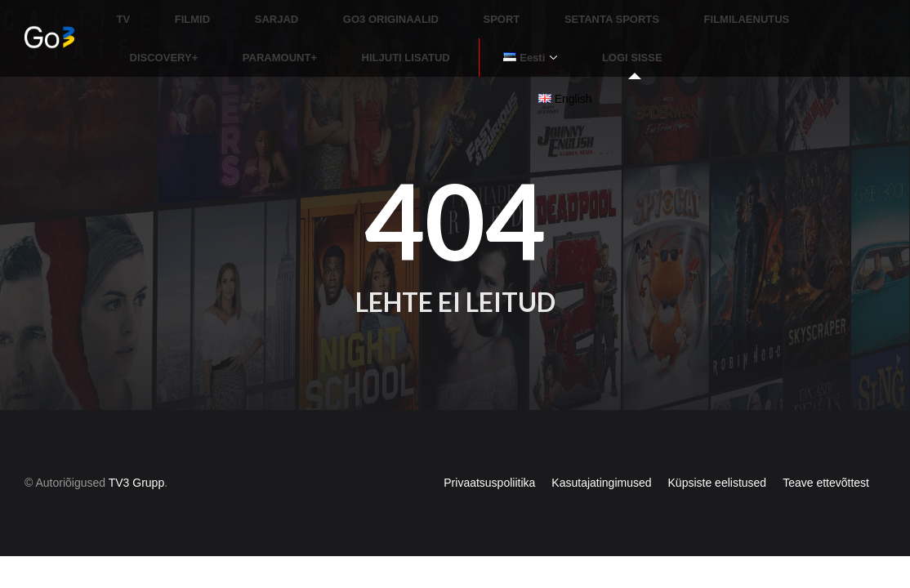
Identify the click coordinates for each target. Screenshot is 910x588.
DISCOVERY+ (739, 12)
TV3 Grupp (136, 452)
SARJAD (240, 12)
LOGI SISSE (364, 36)
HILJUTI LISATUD (174, 36)
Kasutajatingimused (601, 452)
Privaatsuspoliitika (489, 452)
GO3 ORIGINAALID (336, 12)
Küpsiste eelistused (718, 452)
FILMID (174, 12)
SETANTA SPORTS (520, 12)
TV (124, 12)
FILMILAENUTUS (636, 12)
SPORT (428, 12)
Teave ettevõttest (826, 452)
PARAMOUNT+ (837, 12)
